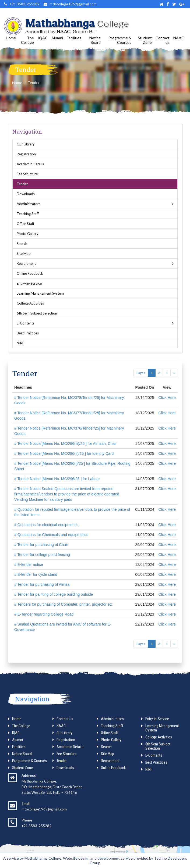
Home (11, 38)
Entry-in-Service (29, 283)
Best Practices (28, 333)
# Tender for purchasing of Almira (42, 584)
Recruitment (26, 263)
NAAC (179, 38)
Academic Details (30, 164)
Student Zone (145, 40)
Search (22, 244)
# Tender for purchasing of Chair (41, 545)
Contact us (163, 40)
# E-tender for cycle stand (36, 574)
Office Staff (25, 224)
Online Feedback (30, 273)
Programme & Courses (120, 40)
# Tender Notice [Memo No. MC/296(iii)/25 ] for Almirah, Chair (66, 444)
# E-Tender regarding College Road (44, 614)
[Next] (174, 373)
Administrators (29, 204)
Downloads (26, 194)
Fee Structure (27, 174)
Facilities (74, 38)
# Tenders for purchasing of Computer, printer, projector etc (64, 604)
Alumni (57, 38)
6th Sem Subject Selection (37, 313)
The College (27, 40)
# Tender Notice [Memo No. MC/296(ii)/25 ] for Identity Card (64, 453)
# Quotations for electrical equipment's (46, 525)
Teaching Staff (28, 214)
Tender (34, 83)
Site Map (24, 253)
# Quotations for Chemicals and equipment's (51, 535)
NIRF (20, 343)
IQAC (43, 38)
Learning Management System (40, 293)
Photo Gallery (28, 234)
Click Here (167, 398)
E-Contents (26, 323)
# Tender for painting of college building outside (54, 594)
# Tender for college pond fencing (42, 555)
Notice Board (95, 40)
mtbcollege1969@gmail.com (44, 809)
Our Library (26, 144)
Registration (26, 154)
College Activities (30, 303)
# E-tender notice (29, 565)
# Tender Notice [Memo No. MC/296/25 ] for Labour (57, 479)
